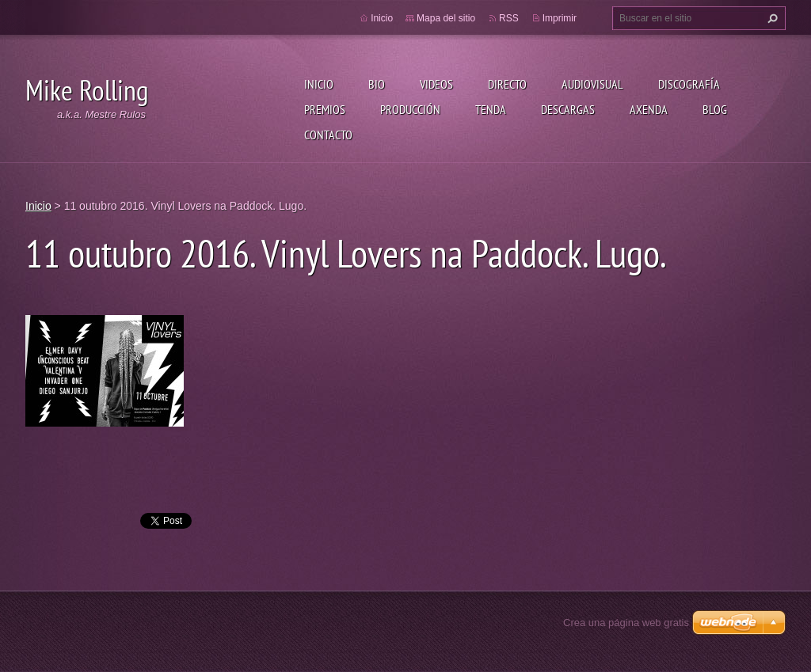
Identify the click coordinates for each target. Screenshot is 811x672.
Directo (507, 84)
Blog (715, 109)
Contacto (328, 135)
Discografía (689, 84)
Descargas (568, 109)
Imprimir (560, 18)
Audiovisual (592, 84)
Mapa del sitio (446, 18)
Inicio (319, 84)
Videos (436, 84)
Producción (410, 109)
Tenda (491, 109)
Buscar (771, 18)
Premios (325, 109)
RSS (509, 18)
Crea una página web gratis (626, 623)
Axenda (649, 109)
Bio (377, 84)
